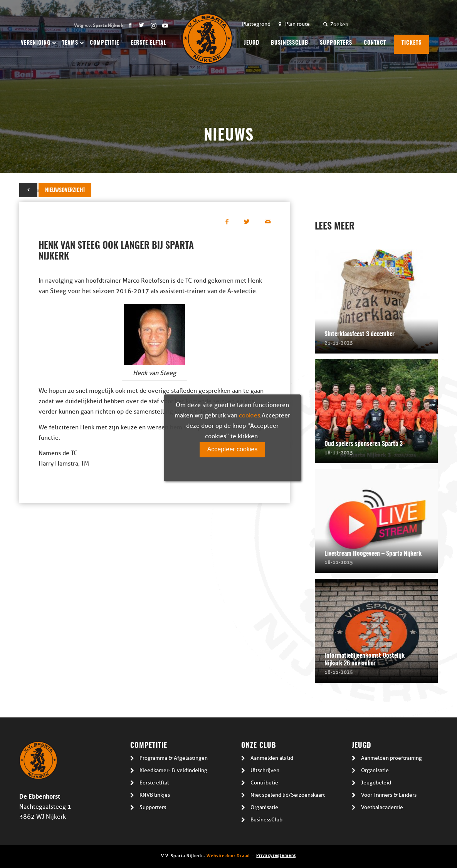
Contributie (264, 783)
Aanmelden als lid (272, 758)
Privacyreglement (276, 855)
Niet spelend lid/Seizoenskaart (288, 795)
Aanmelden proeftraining (391, 758)
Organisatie (264, 807)
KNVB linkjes (155, 795)
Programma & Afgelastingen (174, 758)
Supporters (153, 807)
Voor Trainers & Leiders (389, 795)
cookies (250, 416)
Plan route (297, 24)
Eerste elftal (154, 783)
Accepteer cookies (233, 449)
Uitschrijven (265, 770)
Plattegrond (256, 24)
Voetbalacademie (382, 807)
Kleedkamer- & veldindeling (173, 770)
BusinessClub (266, 820)
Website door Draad (228, 855)
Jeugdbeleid (376, 783)
